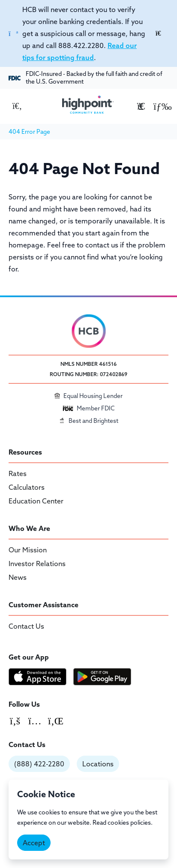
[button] (160, 106)
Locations (98, 764)
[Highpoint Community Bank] (88, 105)
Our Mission (28, 550)
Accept (34, 843)
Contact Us (26, 626)
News (18, 577)
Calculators (27, 487)
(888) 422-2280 (39, 764)
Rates (18, 473)
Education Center (36, 501)
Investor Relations (37, 564)
